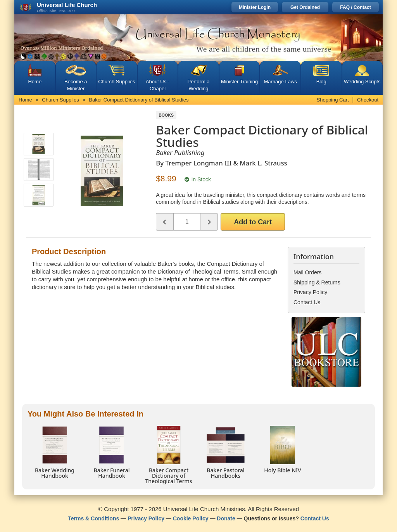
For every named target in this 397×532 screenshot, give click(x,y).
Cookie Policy (191, 518)
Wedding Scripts (362, 82)
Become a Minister (76, 85)
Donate (226, 518)
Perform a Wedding (198, 85)
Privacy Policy (146, 518)
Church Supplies (117, 82)
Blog (321, 82)
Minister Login (255, 7)
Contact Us (315, 518)
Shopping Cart (333, 100)
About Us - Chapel (158, 85)
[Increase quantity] (209, 222)
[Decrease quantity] (165, 222)
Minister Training (239, 82)
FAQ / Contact (355, 7)
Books (166, 115)
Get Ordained (305, 7)
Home (35, 82)
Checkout (368, 100)
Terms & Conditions (93, 518)
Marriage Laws (280, 82)
